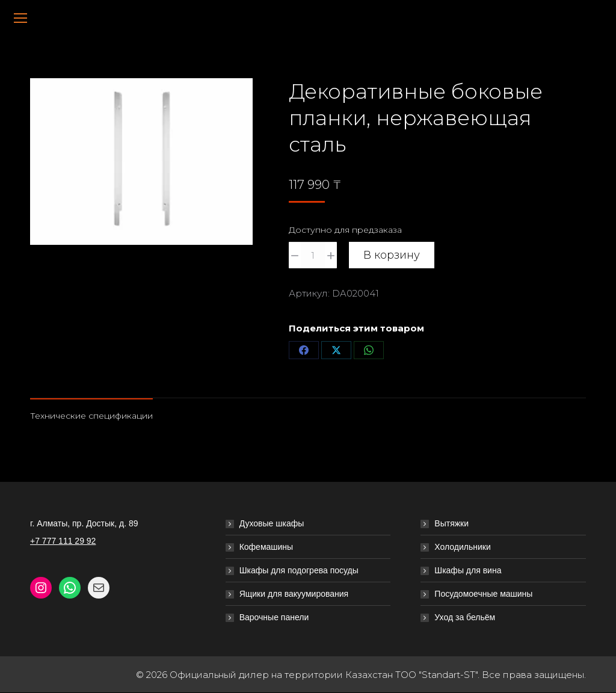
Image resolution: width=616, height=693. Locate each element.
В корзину (392, 255)
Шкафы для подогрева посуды (299, 570)
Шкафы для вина (468, 570)
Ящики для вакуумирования (294, 594)
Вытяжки (451, 523)
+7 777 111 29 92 (63, 541)
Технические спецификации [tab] (91, 416)
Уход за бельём (465, 617)
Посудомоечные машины (483, 594)
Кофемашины (266, 547)
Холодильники (462, 547)
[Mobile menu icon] (20, 18)
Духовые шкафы (272, 523)
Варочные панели (274, 617)
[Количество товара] (313, 255)
